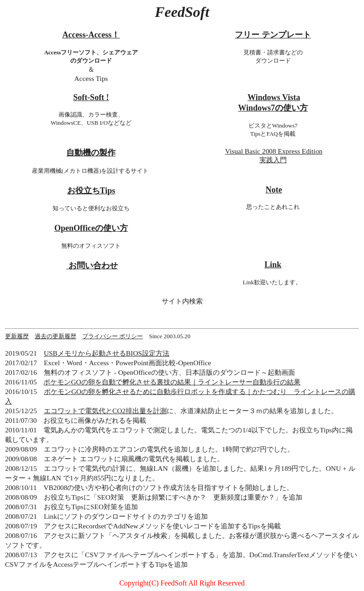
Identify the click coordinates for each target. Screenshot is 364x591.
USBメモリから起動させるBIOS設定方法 (107, 353)
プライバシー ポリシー (113, 336)
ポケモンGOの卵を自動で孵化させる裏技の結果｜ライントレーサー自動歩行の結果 (172, 382)
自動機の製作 (91, 153)
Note (274, 190)
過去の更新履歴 (55, 336)
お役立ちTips (91, 191)
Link (273, 265)
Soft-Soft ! (91, 97)
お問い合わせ (92, 266)
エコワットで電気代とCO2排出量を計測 (105, 411)
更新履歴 (17, 336)
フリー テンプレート (273, 35)
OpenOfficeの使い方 (91, 228)
